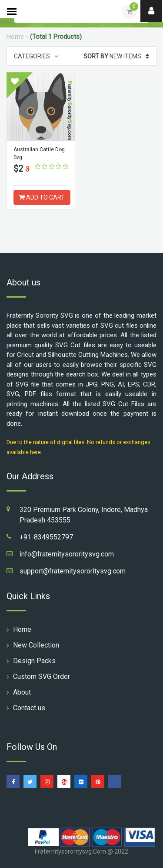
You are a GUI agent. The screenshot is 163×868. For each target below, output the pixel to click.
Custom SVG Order (42, 676)
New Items (116, 56)
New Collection (36, 645)
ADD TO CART (42, 197)
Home (15, 37)
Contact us (29, 708)
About (22, 692)
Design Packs (34, 661)
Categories (36, 56)
